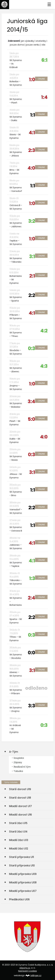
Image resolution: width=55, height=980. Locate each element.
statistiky (41, 41)
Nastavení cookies (27, 971)
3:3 (32, 706)
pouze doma (17, 45)
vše (43, 45)
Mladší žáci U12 (19, 848)
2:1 (32, 276)
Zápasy (18, 762)
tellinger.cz (36, 975)
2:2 (32, 295)
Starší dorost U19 (20, 789)
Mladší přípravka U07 (23, 891)
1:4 (44, 97)
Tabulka (18, 771)
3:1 (32, 256)
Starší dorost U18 (20, 798)
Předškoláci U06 (19, 899)
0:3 (32, 348)
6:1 (44, 60)
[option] (27, 937)
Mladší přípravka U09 (23, 874)
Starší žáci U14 (18, 832)
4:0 (31, 168)
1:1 (33, 115)
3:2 (32, 221)
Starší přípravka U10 (22, 865)
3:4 (31, 401)
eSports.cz (25, 968)
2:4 (31, 598)
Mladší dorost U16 (20, 815)
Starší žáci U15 (18, 823)
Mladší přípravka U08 (23, 882)
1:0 (32, 79)
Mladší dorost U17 (20, 806)
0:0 (31, 653)
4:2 (44, 331)
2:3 (32, 150)
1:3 (32, 578)
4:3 (44, 366)
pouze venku (33, 45)
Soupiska (19, 758)
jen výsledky (28, 41)
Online (41, 79)
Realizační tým (22, 767)
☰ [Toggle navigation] (49, 5)
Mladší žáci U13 (19, 840)
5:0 (31, 419)
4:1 (32, 133)
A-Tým (14, 752)
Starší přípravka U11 (21, 857)
